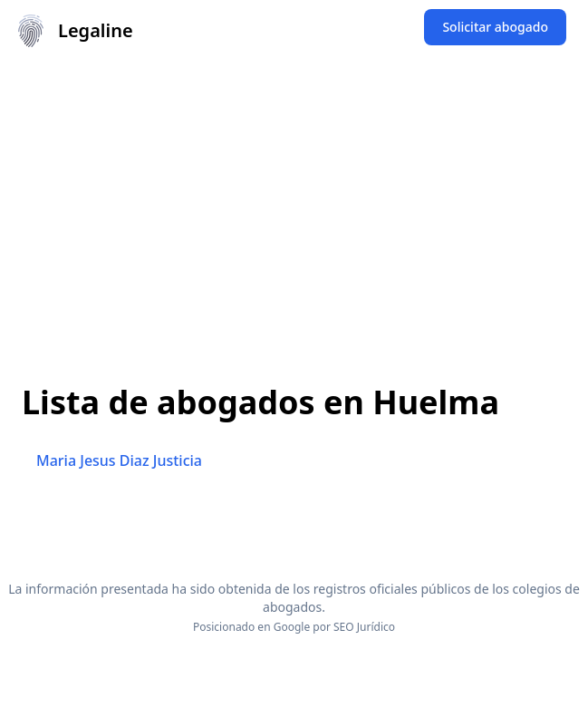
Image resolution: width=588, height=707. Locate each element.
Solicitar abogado (495, 27)
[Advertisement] (294, 198)
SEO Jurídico (364, 627)
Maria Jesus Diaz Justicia (119, 460)
